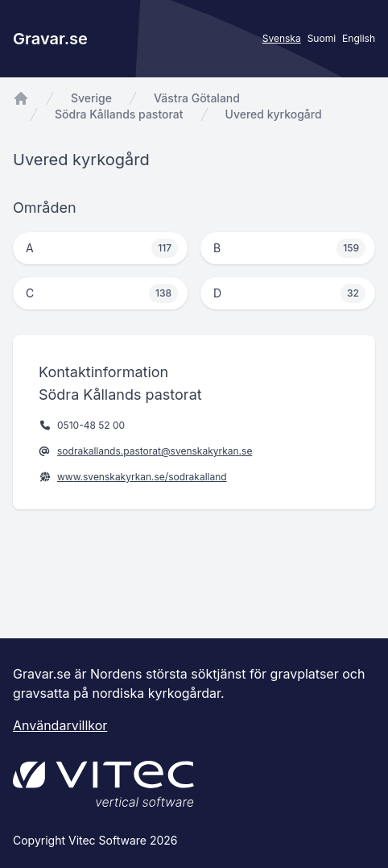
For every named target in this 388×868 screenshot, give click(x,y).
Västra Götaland (197, 98)
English (359, 38)
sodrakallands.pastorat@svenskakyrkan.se (155, 451)
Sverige (91, 98)
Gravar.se (50, 39)
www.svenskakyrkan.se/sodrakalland (142, 477)
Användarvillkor (60, 725)
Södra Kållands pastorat (119, 114)
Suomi (322, 38)
